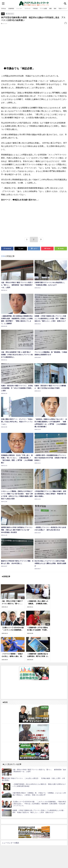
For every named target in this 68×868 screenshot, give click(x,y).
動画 (55, 9)
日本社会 (3, 9)
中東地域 (35, 9)
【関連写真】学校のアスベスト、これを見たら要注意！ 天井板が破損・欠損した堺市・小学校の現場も (33, 750)
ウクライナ (28, 9)
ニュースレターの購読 (11, 813)
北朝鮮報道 (11, 9)
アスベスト (11, 14)
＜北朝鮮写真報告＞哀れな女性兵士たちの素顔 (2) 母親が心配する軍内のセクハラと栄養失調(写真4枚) (39, 756)
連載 (50, 9)
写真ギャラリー (63, 9)
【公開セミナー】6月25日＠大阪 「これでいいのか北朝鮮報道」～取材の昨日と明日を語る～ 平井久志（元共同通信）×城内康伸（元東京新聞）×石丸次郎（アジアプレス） (39, 774)
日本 (3, 14)
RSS (33, 861)
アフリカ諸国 (43, 9)
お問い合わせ (40, 861)
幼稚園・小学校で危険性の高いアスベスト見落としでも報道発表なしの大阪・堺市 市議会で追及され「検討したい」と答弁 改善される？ (39, 782)
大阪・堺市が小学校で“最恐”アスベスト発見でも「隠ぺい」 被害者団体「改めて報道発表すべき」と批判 (39, 741)
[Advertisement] (34, 47)
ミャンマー (19, 9)
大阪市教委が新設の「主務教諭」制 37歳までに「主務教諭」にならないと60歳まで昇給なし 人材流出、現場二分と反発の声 (39, 764)
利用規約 (27, 861)
